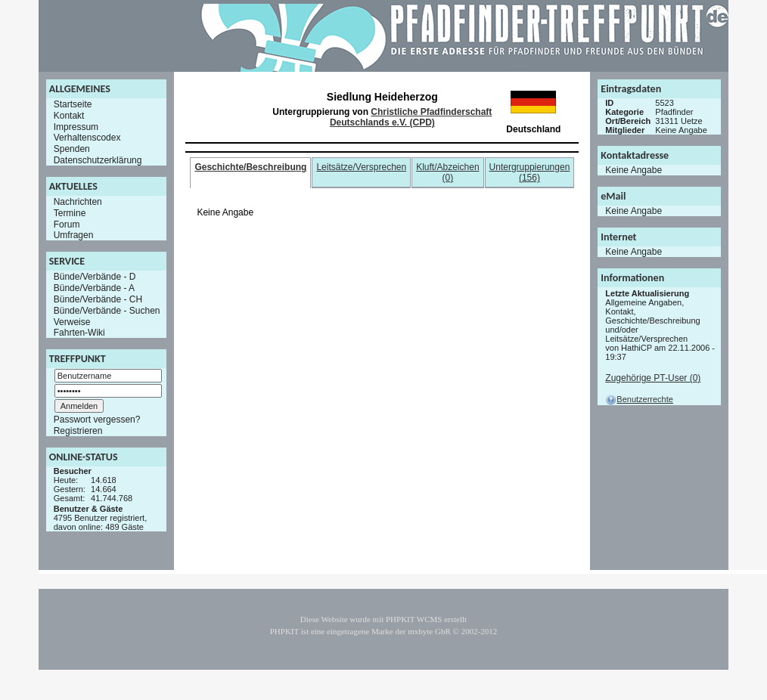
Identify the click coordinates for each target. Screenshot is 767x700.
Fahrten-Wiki (79, 333)
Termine (70, 213)
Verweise (72, 321)
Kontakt (69, 116)
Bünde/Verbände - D (95, 277)
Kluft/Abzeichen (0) (447, 172)
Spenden (72, 149)
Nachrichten (78, 202)
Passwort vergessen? (97, 420)
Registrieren (78, 431)
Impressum (76, 126)
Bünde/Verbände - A (94, 288)
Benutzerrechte (639, 399)
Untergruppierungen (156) (530, 172)
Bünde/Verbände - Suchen (107, 311)
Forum (67, 224)
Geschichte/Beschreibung (250, 167)
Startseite (73, 104)
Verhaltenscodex (87, 138)
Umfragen (74, 235)
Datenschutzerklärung (98, 160)
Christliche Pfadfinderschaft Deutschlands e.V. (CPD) (411, 117)
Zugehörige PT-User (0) (653, 378)
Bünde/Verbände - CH (98, 299)
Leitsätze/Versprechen (361, 167)
